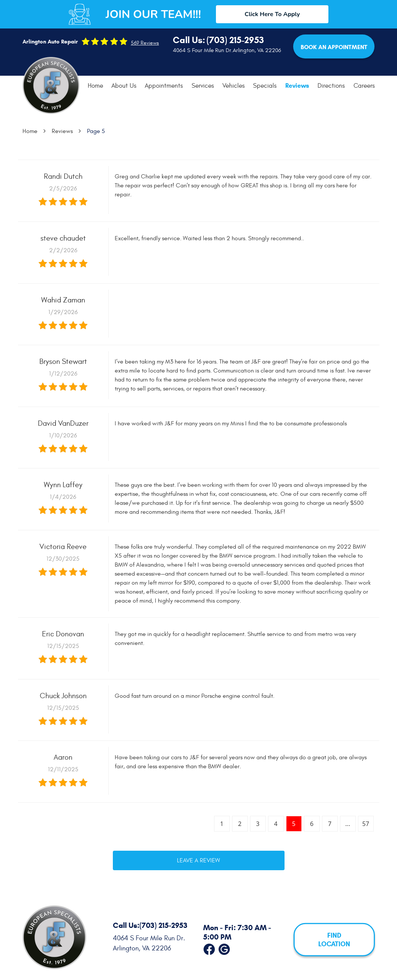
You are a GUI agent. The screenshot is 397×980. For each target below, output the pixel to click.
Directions (331, 86)
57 (366, 824)
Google (224, 948)
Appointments (164, 86)
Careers (364, 86)
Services (203, 86)
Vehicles (234, 86)
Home (95, 86)
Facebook (209, 948)
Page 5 (96, 131)
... (348, 824)
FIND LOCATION (334, 940)
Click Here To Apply (272, 14)
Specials (265, 86)
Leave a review (198, 860)
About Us (124, 86)
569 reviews (145, 43)
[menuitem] (95, 86)
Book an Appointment (334, 47)
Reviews (297, 86)
